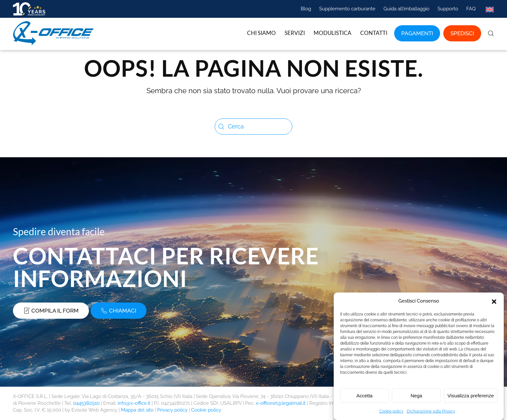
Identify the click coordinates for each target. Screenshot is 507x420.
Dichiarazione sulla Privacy (431, 414)
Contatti (374, 33)
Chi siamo (261, 33)
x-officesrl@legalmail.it (281, 403)
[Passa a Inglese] (490, 9)
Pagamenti (417, 33)
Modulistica (333, 33)
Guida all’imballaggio (406, 9)
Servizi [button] (295, 33)
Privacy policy (172, 410)
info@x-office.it (134, 403)
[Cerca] (253, 127)
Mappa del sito (137, 410)
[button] (494, 303)
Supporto (448, 9)
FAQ (471, 9)
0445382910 (86, 403)
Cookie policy (391, 414)
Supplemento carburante (347, 9)
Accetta (364, 398)
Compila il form (51, 311)
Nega (416, 398)
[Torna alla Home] (55, 33)
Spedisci (462, 33)
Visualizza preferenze (471, 398)
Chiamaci (119, 311)
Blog (306, 9)
